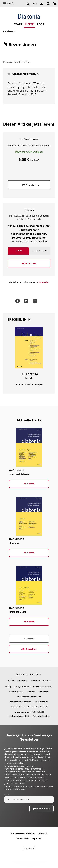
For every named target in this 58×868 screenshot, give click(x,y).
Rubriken (8, 31)
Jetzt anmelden (42, 809)
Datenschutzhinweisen (15, 789)
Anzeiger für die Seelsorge (20, 702)
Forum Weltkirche (41, 702)
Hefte (29, 24)
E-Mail (7, 795)
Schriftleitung (23, 680)
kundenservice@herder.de (19, 716)
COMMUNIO (31, 692)
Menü (10, 3)
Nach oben (29, 848)
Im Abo (18, 251)
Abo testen (29, 263)
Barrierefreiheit (23, 839)
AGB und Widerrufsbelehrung (23, 833)
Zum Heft (29, 484)
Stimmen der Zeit (16, 692)
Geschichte (36, 680)
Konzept (46, 680)
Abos (40, 24)
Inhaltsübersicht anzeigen (30, 384)
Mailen (36, 301)
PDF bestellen (31, 185)
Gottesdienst (44, 692)
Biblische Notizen (18, 707)
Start (18, 24)
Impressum (37, 839)
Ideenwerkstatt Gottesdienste (29, 697)
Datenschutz (43, 833)
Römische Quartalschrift (38, 707)
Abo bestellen (29, 649)
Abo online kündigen (41, 716)
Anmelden (44, 282)
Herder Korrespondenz (43, 686)
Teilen (18, 301)
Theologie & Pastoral (22, 686)
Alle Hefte (29, 639)
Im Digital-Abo (40, 251)
